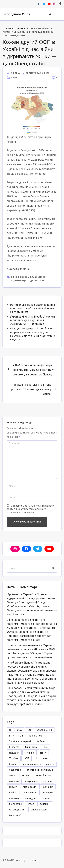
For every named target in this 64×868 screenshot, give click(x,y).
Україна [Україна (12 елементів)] (14, 758)
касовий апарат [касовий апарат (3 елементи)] (44, 775)
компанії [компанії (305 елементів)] (14, 781)
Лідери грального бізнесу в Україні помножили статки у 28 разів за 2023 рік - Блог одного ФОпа (31, 649)
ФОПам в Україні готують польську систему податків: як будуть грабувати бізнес (32, 700)
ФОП (41, 281)
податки (32, 281)
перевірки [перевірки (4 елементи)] (48, 793)
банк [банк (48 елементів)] (46, 758)
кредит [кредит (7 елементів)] (13, 787)
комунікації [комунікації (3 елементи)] (31, 781)
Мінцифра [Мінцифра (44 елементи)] (31, 747)
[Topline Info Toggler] (4, 4)
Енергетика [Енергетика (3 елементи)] (36, 736)
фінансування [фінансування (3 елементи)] (17, 810)
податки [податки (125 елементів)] (14, 798)
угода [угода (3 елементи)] (31, 804)
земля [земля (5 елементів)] (13, 775)
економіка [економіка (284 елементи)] (15, 770)
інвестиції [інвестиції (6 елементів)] (15, 815)
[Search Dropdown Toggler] (50, 14)
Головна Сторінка (14, 29)
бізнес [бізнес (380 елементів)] (13, 764)
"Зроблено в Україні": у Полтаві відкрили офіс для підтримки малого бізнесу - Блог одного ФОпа (31, 598)
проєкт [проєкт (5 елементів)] (47, 798)
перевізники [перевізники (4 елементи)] (29, 793)
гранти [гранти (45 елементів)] (50, 764)
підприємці (18, 281)
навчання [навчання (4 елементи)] (48, 787)
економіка (27, 277)
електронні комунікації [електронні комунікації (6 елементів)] (40, 770)
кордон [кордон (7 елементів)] (48, 781)
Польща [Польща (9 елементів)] (29, 753)
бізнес (15, 277)
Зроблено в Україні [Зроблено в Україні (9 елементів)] (20, 741)
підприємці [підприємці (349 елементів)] (16, 804)
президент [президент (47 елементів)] (31, 798)
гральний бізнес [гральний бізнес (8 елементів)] (31, 764)
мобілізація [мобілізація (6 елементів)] (30, 787)
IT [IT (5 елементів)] (10, 730)
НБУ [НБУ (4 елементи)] (45, 747)
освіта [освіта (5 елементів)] (13, 793)
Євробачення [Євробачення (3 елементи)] (44, 730)
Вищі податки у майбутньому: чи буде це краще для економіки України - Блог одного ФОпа (31, 692)
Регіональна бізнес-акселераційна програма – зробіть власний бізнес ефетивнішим (33, 308)
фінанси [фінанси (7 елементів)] (45, 804)
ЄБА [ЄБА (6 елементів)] (19, 730)
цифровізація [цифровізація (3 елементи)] (39, 810)
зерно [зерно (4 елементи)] (25, 775)
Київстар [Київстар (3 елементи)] (14, 747)
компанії (40, 277)
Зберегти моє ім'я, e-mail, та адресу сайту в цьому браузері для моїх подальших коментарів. (30, 509)
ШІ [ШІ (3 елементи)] (36, 758)
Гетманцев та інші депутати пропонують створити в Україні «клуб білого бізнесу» (31, 679)
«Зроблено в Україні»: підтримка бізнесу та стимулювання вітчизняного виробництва (32, 610)
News (14, 78)
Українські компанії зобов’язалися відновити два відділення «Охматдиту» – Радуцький (33, 320)
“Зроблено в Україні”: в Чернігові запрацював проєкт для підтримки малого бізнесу (29, 636)
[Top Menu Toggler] (59, 14)
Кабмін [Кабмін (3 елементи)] (41, 741)
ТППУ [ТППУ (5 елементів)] (43, 753)
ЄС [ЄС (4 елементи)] (29, 730)
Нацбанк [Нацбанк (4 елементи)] (14, 753)
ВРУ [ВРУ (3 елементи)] (12, 736)
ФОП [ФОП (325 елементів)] (26, 758)
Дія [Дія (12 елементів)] (22, 736)
